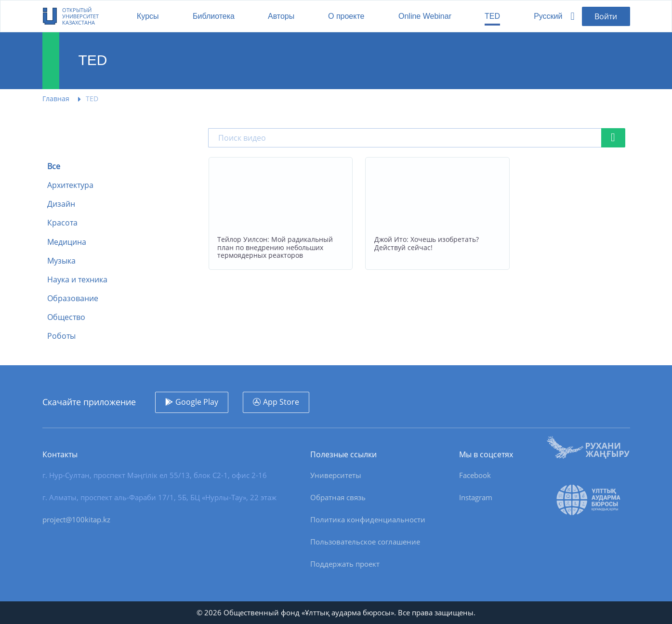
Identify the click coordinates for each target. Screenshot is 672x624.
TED (492, 16)
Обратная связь (338, 497)
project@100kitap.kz (76, 519)
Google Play (197, 402)
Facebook (475, 475)
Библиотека (214, 16)
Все (54, 166)
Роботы (61, 336)
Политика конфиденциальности (368, 519)
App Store (281, 402)
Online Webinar (425, 16)
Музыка (61, 261)
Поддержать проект (345, 564)
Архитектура (70, 185)
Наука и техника (77, 280)
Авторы (281, 16)
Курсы (148, 16)
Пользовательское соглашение (365, 542)
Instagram (476, 497)
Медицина (67, 242)
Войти (606, 16)
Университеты (336, 475)
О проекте (346, 16)
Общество (66, 317)
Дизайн (61, 204)
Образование (73, 299)
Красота (62, 223)
